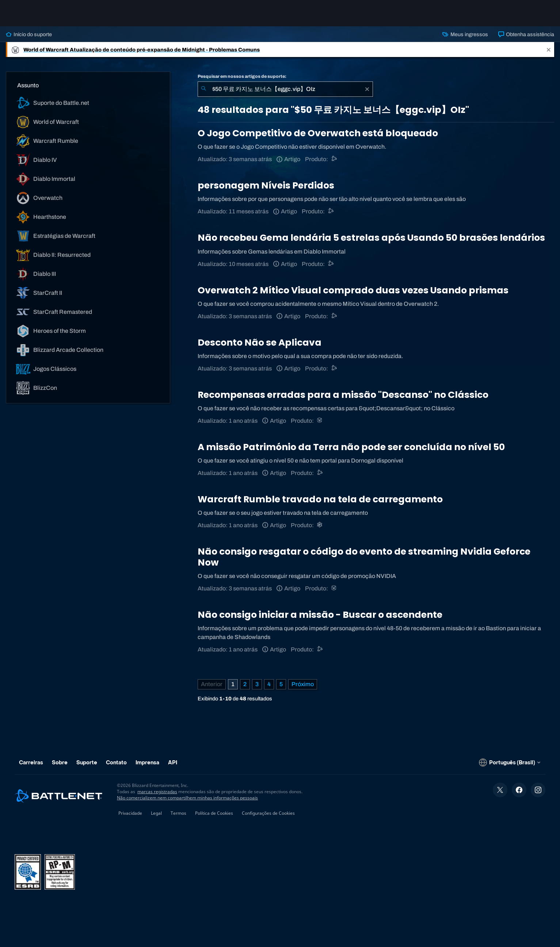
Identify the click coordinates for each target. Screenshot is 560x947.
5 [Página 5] (281, 684)
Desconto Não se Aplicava (260, 343)
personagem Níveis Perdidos (266, 185)
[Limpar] (367, 89)
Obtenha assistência (526, 34)
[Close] (549, 50)
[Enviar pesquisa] (203, 89)
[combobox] (285, 89)
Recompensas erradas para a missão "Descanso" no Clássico (343, 395)
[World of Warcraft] (320, 421)
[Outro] (334, 159)
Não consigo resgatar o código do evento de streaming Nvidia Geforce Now (364, 557)
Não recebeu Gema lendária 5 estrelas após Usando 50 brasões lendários (371, 238)
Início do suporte (29, 34)
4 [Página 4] (269, 684)
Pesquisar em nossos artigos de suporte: (242, 76)
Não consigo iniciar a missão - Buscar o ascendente (320, 615)
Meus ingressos (465, 34)
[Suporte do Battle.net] (331, 211)
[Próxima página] (303, 684)
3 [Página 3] (257, 684)
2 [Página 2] (245, 684)
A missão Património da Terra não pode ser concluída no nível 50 (351, 447)
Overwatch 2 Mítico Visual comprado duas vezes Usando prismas (353, 290)
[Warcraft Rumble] (320, 525)
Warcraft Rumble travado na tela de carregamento (320, 499)
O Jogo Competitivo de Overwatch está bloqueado (318, 133)
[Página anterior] (212, 684)
